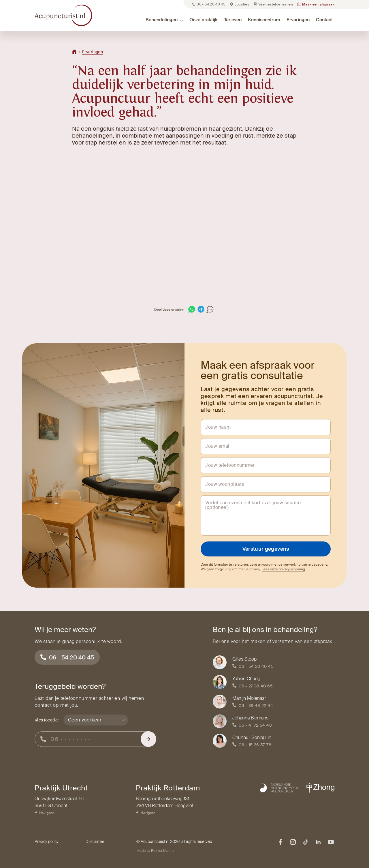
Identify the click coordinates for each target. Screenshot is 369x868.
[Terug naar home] (74, 52)
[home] (63, 15)
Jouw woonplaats (225, 484)
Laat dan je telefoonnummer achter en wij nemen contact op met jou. (89, 702)
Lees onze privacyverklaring (283, 569)
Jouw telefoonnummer (230, 465)
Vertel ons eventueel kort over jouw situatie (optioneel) (253, 505)
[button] (141, 20)
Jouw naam (218, 427)
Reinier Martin (162, 851)
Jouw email (218, 446)
